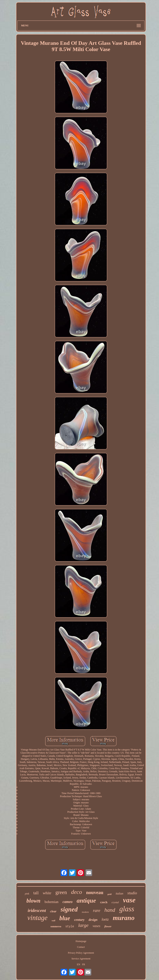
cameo (67, 902)
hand (110, 910)
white (47, 893)
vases (96, 926)
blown (34, 901)
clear (53, 911)
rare (97, 910)
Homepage (81, 941)
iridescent (37, 910)
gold (110, 894)
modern (85, 912)
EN (78, 964)
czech (104, 902)
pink (27, 894)
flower (108, 926)
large (83, 925)
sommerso (56, 926)
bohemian (51, 902)
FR (84, 964)
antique (86, 900)
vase (129, 900)
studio (132, 893)
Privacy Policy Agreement (81, 953)
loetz (105, 919)
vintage (37, 918)
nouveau (95, 893)
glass (127, 909)
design (93, 920)
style (70, 926)
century (79, 920)
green (61, 892)
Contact (81, 947)
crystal (115, 902)
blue (65, 918)
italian (120, 894)
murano (124, 918)
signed (69, 909)
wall (53, 921)
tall (36, 893)
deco (76, 892)
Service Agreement (81, 959)
